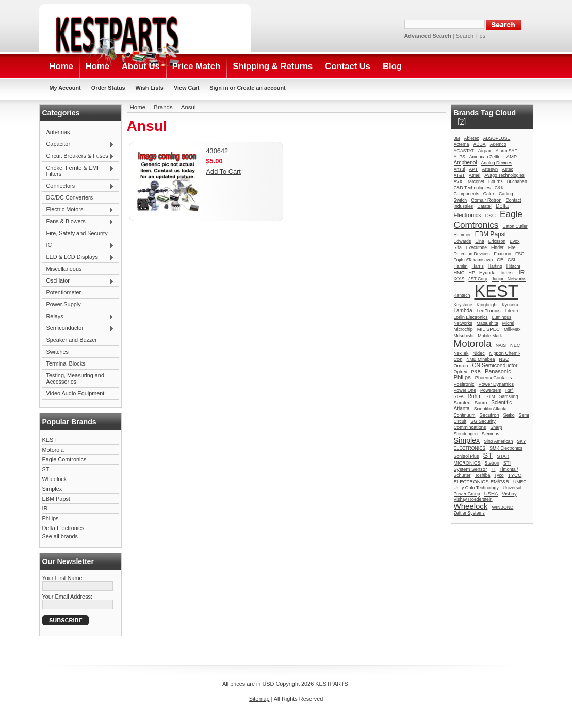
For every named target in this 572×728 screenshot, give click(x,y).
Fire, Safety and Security (77, 233)
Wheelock (55, 479)
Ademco (498, 144)
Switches (58, 352)
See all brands (60, 536)
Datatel (484, 206)
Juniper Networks (509, 279)
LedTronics (489, 311)
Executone (476, 247)
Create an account (261, 88)
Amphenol (465, 163)
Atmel (475, 175)
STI (507, 463)
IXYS (459, 279)
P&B (476, 372)
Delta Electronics (63, 528)
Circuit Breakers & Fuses (78, 156)
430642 (217, 151)
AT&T (460, 175)
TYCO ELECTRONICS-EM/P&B (488, 478)
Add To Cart (224, 171)
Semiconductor (78, 328)
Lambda (463, 311)
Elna (479, 241)
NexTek (461, 353)
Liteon (512, 311)
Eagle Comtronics (64, 459)
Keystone (463, 305)
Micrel (508, 323)
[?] (462, 121)
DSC (491, 215)
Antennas (58, 132)
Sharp (496, 427)
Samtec (462, 402)
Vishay (509, 494)
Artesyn (490, 169)
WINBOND (502, 507)
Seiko (509, 415)
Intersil (508, 273)
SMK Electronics (506, 448)
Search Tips (471, 36)
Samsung (509, 396)
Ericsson (497, 241)
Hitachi (513, 266)
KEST (50, 440)
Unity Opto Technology (476, 488)
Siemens (491, 434)
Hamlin (461, 266)
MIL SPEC (488, 329)
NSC (504, 359)
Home (138, 107)
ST (46, 469)
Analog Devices (497, 163)
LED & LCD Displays (78, 257)
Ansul (460, 169)
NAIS (501, 345)
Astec (508, 169)
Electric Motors (78, 210)
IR (45, 508)
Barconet (475, 181)
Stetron (492, 463)
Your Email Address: (68, 597)
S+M (491, 396)
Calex (489, 194)
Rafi (509, 390)
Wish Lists (150, 88)
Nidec (479, 353)
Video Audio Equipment (76, 393)
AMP (512, 156)
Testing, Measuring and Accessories (75, 378)
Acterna (462, 144)
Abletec (472, 138)
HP (472, 273)
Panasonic (498, 371)
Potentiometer (64, 292)
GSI (511, 260)
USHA (491, 494)
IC (78, 245)
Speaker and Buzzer (72, 340)
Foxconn (503, 254)
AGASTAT (464, 151)
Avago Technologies (504, 175)
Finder (497, 247)
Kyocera (510, 305)
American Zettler (486, 157)
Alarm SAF (506, 151)
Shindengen (466, 434)
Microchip (463, 329)
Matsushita (487, 323)
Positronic (464, 384)
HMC (459, 273)
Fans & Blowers (78, 222)
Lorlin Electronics (471, 317)
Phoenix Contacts (494, 378)
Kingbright (487, 305)
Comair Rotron (486, 200)
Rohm (475, 396)
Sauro (481, 403)
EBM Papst (56, 499)
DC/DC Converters (70, 197)
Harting (495, 266)
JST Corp (478, 279)
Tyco (499, 475)
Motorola (53, 450)
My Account (65, 88)
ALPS (460, 157)
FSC (520, 254)
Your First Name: (63, 578)
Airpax (485, 151)
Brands (163, 107)
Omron (461, 366)
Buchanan (517, 181)
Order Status (108, 88)
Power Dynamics (496, 384)
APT (473, 169)
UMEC (520, 482)
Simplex (52, 489)
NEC (515, 345)
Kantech (462, 295)
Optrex (461, 372)
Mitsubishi (464, 336)
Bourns (496, 181)
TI (493, 469)
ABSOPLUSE (497, 138)
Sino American (498, 441)
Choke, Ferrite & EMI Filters (78, 171)
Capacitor (78, 144)
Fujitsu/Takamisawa (473, 260)
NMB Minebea (480, 359)
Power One (465, 390)
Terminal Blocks (66, 363)
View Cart (186, 88)
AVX (458, 181)
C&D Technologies (472, 188)
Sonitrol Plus (467, 456)
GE (500, 260)
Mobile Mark (490, 336)
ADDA (479, 144)
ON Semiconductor (495, 365)
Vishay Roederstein (473, 499)
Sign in (219, 88)
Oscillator (78, 281)
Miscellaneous (64, 269)
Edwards (463, 241)
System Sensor (471, 469)
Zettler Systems (469, 513)
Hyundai (488, 273)
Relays (78, 317)
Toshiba (482, 475)
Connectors (78, 186)
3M (457, 138)
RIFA (459, 396)
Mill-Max (512, 329)
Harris (478, 266)
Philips (51, 518)
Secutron (489, 415)
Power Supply (64, 304)
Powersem (491, 390)
